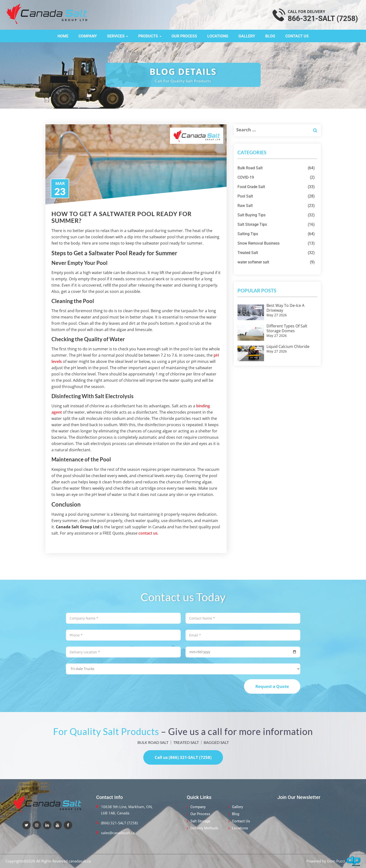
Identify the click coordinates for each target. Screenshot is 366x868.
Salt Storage (200, 821)
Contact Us (297, 36)
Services (118, 36)
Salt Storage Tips (276, 225)
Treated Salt (276, 253)
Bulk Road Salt (276, 168)
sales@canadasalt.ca (118, 833)
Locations (218, 36)
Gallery (247, 36)
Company (88, 36)
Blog (270, 36)
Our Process (184, 36)
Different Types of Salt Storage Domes (287, 328)
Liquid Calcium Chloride (288, 346)
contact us (148, 533)
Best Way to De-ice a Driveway (285, 308)
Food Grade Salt (276, 187)
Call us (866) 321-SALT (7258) (183, 757)
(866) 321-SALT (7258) (119, 823)
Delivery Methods (204, 828)
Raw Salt (276, 206)
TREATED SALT (186, 742)
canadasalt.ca (80, 861)
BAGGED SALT (216, 742)
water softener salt (276, 262)
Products (150, 36)
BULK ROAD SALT (153, 742)
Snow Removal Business (276, 243)
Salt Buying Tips (276, 215)
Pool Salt (276, 196)
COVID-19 (276, 177)
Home (63, 36)
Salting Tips (276, 234)
